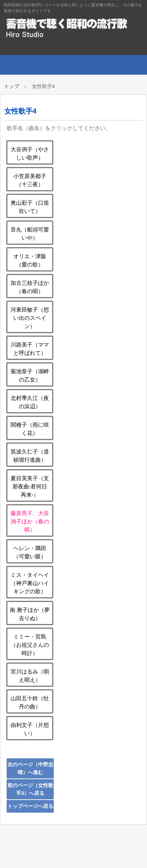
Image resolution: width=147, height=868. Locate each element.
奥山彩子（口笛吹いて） (30, 207)
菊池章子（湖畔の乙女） (30, 375)
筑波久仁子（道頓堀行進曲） (30, 456)
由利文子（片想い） (30, 729)
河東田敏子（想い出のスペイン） (30, 318)
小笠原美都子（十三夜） (30, 180)
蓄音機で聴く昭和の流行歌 (73, 28)
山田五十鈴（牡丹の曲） (30, 702)
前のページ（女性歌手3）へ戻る (30, 789)
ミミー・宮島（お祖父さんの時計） (30, 645)
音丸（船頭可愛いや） (30, 234)
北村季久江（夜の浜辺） (30, 402)
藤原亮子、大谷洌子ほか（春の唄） (30, 521)
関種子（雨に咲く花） (30, 429)
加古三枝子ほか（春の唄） (30, 287)
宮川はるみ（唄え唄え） (30, 676)
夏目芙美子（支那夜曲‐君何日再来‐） (30, 486)
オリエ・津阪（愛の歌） (30, 260)
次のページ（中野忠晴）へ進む (30, 768)
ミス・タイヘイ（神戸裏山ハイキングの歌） (30, 583)
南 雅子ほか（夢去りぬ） (30, 614)
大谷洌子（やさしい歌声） (30, 153)
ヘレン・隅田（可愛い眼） (30, 552)
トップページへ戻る (30, 806)
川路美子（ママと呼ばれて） (30, 349)
